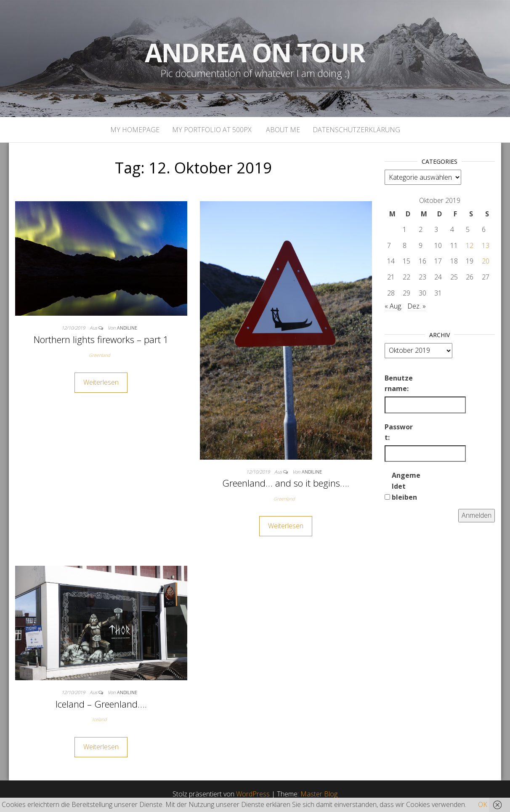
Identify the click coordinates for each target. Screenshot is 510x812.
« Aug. (393, 306)
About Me (282, 130)
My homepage (135, 130)
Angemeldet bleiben (406, 486)
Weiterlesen (101, 382)
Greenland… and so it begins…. (286, 483)
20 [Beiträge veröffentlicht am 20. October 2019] (486, 261)
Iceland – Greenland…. (101, 704)
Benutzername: (399, 383)
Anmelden (477, 515)
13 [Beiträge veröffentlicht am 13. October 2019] (486, 245)
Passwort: (399, 432)
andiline (127, 328)
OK (483, 804)
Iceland (100, 719)
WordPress (253, 794)
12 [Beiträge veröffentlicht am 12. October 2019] (470, 245)
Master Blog (319, 794)
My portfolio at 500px (212, 130)
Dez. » (417, 306)
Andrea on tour (255, 53)
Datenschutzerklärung (356, 130)
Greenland (100, 355)
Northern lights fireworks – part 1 (101, 339)
